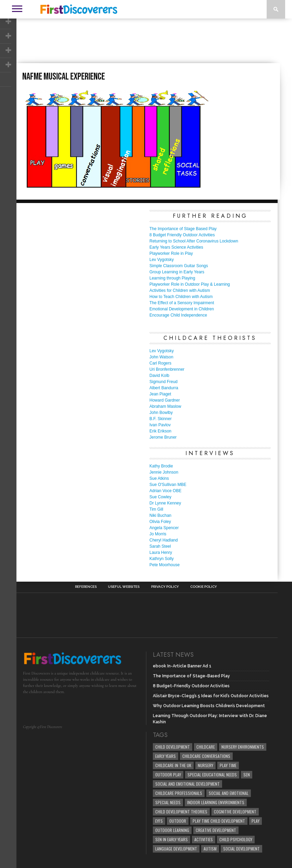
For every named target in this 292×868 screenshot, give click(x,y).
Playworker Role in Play (171, 253)
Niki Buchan (160, 515)
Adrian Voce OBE (165, 491)
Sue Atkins (159, 478)
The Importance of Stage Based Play (183, 229)
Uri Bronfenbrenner (167, 369)
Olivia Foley (160, 522)
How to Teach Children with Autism (181, 297)
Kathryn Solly (162, 559)
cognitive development (235, 812)
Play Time (228, 765)
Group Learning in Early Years (177, 272)
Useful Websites (124, 587)
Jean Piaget (160, 394)
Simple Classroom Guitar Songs (179, 266)
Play (255, 821)
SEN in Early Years (172, 839)
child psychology (236, 839)
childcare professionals (179, 793)
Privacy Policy (165, 587)
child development (173, 747)
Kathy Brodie (161, 466)
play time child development (219, 821)
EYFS (159, 821)
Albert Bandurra (164, 388)
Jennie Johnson (164, 472)
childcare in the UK (173, 765)
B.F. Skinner (161, 419)
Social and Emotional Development (187, 784)
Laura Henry (161, 552)
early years (166, 756)
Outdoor (178, 821)
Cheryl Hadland (164, 540)
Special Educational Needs (212, 775)
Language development (176, 849)
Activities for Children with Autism (180, 290)
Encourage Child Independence (178, 315)
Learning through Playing (172, 278)
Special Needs (168, 802)
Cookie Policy (204, 587)
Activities (204, 839)
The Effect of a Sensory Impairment (182, 303)
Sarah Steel (160, 546)
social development (241, 849)
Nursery (205, 765)
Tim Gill (156, 509)
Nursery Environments (243, 747)
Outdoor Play (168, 775)
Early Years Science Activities (176, 247)
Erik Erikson (160, 431)
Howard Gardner (165, 400)
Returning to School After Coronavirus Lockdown (194, 241)
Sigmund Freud (163, 382)
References (86, 587)
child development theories (181, 812)
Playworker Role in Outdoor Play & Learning (190, 284)
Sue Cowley (160, 497)
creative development (216, 830)
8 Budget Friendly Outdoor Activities (182, 235)
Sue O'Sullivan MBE (168, 485)
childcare (206, 747)
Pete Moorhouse (165, 565)
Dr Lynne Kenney (165, 503)
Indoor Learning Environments (216, 802)
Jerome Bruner (163, 437)
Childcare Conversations (206, 756)
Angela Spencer (164, 528)
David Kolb (159, 376)
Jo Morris (158, 534)
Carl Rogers (160, 363)
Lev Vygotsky (162, 260)
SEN (247, 775)
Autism (210, 849)
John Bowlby (161, 413)
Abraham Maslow (165, 406)
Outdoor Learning (172, 830)
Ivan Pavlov (160, 425)
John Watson (161, 357)
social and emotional (229, 793)
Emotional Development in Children (182, 309)
